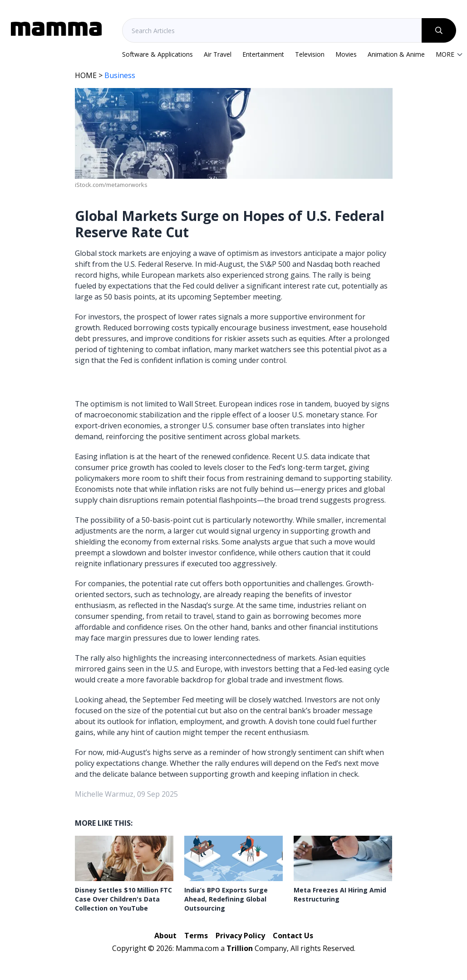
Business (120, 75)
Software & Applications (157, 54)
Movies (346, 54)
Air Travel (218, 54)
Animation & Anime (396, 54)
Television (310, 54)
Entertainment (263, 54)
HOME (86, 75)
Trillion (240, 948)
